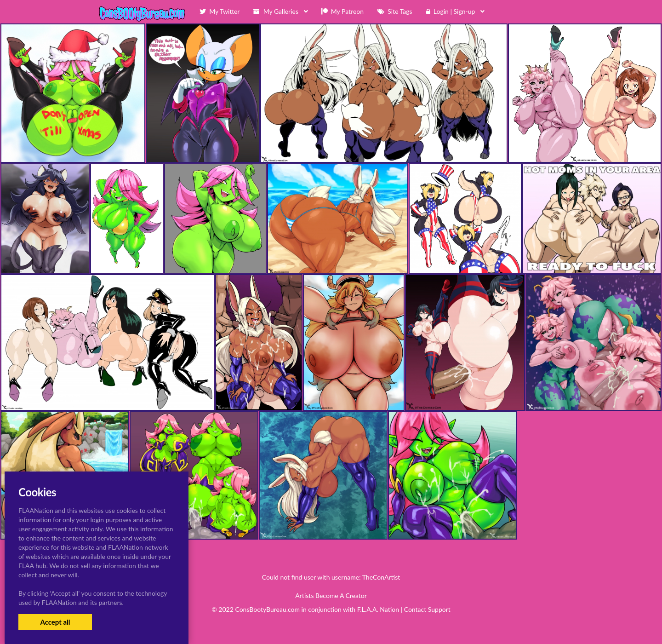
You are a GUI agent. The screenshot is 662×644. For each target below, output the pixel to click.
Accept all (55, 622)
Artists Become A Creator (331, 595)
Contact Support (427, 609)
